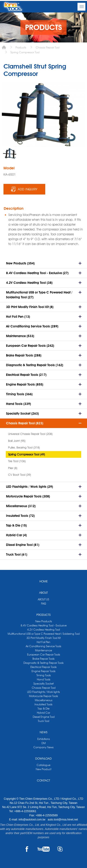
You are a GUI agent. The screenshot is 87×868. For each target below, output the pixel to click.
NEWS (43, 732)
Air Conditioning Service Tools (43, 646)
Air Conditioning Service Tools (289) (32, 326)
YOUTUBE (43, 849)
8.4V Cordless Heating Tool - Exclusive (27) (37, 273)
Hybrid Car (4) (16, 535)
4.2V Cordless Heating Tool (43, 630)
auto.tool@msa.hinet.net (63, 820)
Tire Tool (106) (17, 461)
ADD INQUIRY (28, 189)
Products (21, 47)
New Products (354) (20, 263)
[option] (10, 153)
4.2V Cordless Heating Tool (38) (29, 283)
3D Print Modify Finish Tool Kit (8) (30, 307)
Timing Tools (44, 675)
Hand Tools (44, 679)
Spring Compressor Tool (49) (26, 454)
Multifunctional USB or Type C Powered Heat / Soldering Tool (44, 634)
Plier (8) (13, 468)
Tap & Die (43, 708)
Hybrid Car (43, 713)
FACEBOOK (27, 849)
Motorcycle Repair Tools (43, 696)
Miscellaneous (44, 700)
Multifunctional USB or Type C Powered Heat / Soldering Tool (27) (39, 295)
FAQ (43, 603)
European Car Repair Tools (44, 654)
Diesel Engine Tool (44, 717)
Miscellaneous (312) (21, 506)
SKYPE (60, 849)
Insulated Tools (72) (20, 516)
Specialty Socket (43, 684)
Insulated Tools (43, 704)
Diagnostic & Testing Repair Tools (43, 663)
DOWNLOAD (43, 758)
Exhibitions (44, 739)
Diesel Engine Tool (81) (23, 545)
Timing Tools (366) (19, 394)
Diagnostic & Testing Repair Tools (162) (35, 365)
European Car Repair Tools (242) (30, 346)
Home (4, 47)
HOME (44, 581)
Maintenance (43, 650)
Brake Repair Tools (43, 659)
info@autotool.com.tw (32, 820)
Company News (43, 747)
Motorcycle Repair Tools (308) (28, 496)
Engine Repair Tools (43, 671)
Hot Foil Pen (43, 642)
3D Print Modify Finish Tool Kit (43, 638)
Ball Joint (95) (17, 441)
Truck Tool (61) (17, 554)
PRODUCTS (43, 615)
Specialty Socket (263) (22, 413)
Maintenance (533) (20, 336)
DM (44, 743)
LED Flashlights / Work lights (43, 692)
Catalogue (43, 765)
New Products (44, 621)
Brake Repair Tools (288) (24, 355)
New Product (43, 769)
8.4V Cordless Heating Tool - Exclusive (44, 625)
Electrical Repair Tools (43, 667)
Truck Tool (43, 721)
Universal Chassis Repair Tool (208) (30, 434)
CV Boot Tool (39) (19, 475)
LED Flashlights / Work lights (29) (29, 487)
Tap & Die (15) (16, 525)
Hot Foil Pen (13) (18, 317)
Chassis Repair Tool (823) (25, 423)
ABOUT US (43, 599)
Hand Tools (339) (18, 404)
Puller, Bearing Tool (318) (24, 447)
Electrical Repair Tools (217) (26, 375)
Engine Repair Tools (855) (25, 384)
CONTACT (43, 780)
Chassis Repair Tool (48, 47)
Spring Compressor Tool (25, 52)
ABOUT (43, 593)
